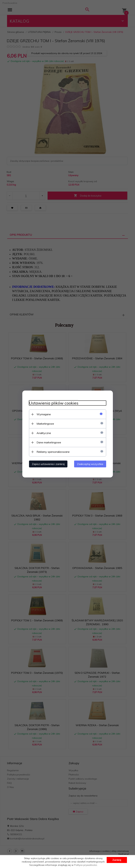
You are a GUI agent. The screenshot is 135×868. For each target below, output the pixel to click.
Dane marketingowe (49, 442)
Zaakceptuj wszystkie (90, 464)
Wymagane (44, 414)
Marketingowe (45, 424)
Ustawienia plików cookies (54, 403)
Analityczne (44, 433)
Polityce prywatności (86, 865)
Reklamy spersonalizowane (53, 452)
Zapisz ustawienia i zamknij (48, 464)
